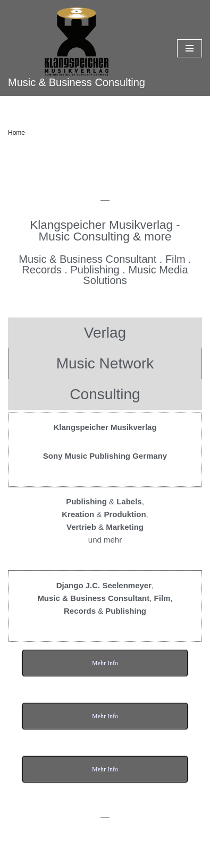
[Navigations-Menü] (190, 48)
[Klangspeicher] (77, 48)
